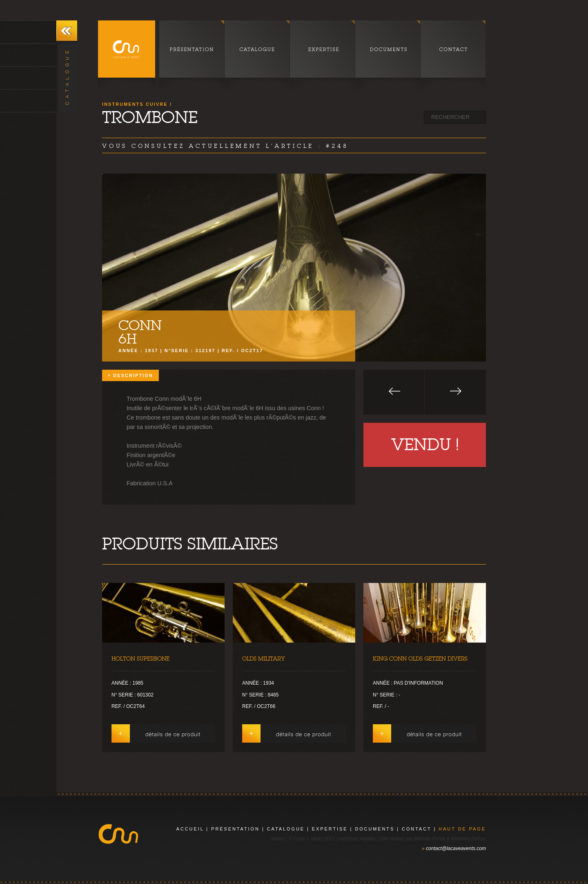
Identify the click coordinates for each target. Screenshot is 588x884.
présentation (235, 829)
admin (278, 839)
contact (416, 829)
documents (375, 829)
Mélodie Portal (429, 839)
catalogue (286, 829)
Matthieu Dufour (469, 839)
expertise (330, 829)
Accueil (190, 829)
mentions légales (357, 839)
